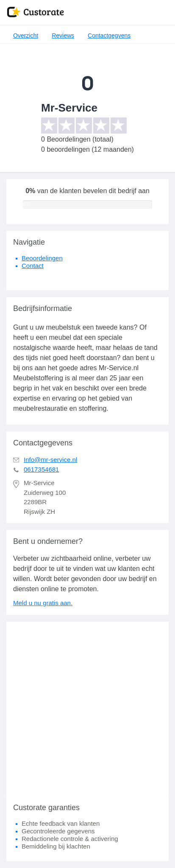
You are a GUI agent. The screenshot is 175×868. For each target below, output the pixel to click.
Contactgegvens (109, 35)
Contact (33, 266)
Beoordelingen (42, 258)
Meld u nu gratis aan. (43, 603)
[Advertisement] (87, 709)
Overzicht (26, 35)
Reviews (63, 35)
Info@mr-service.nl (50, 460)
